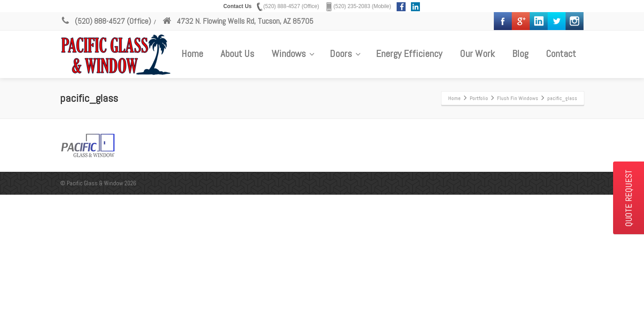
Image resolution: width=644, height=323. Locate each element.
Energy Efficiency (409, 53)
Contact (561, 53)
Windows (293, 53)
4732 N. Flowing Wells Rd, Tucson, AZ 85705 (238, 21)
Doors (345, 53)
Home (192, 53)
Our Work (477, 53)
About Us (237, 53)
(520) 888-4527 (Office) (106, 21)
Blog (520, 53)
